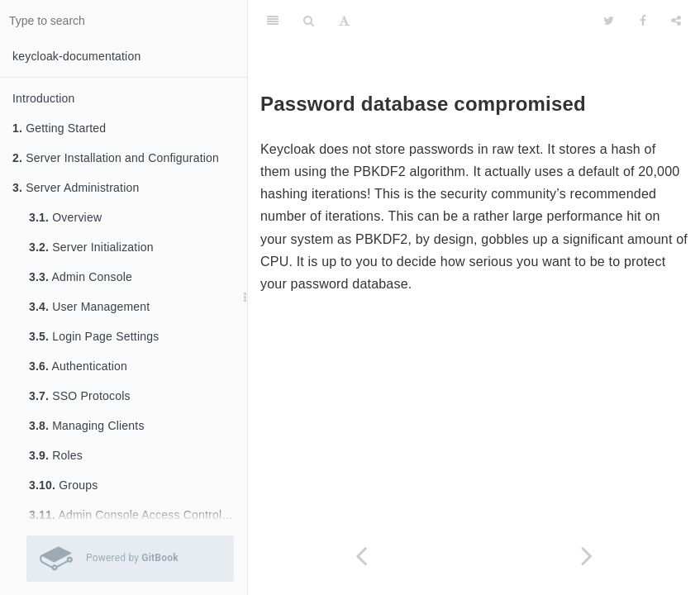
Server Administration (76, 188)
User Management (89, 307)
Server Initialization (91, 247)
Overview (65, 217)
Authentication (78, 366)
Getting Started (59, 128)
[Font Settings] (344, 21)
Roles (56, 455)
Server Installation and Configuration (116, 158)
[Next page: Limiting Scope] (588, 556)
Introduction (44, 98)
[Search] (309, 21)
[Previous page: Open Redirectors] (361, 556)
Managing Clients (87, 426)
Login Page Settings (94, 336)
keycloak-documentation (76, 56)
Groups (63, 485)
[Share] (676, 21)
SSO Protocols (80, 396)
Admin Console (81, 277)
